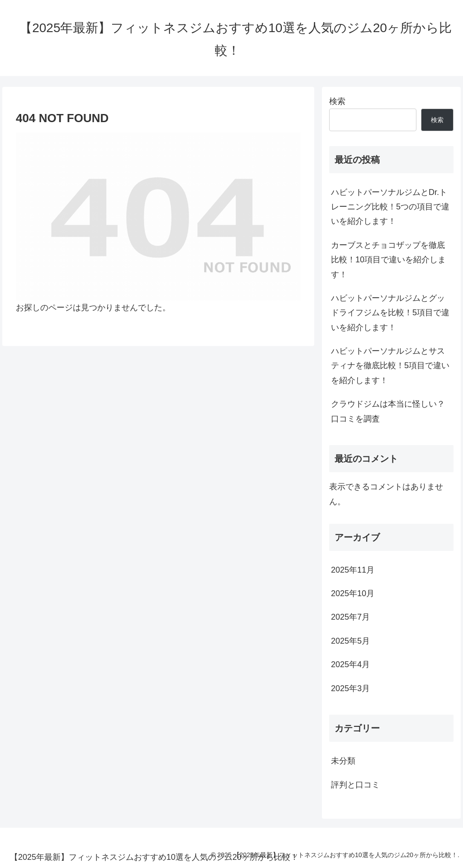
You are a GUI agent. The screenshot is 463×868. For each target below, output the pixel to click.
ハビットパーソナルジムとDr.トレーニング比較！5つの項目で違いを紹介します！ (390, 207)
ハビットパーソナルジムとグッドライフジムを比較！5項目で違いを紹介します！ (390, 313)
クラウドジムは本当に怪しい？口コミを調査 (388, 411)
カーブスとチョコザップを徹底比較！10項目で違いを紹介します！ (388, 260)
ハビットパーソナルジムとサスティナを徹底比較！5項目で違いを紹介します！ (390, 366)
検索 (337, 101)
